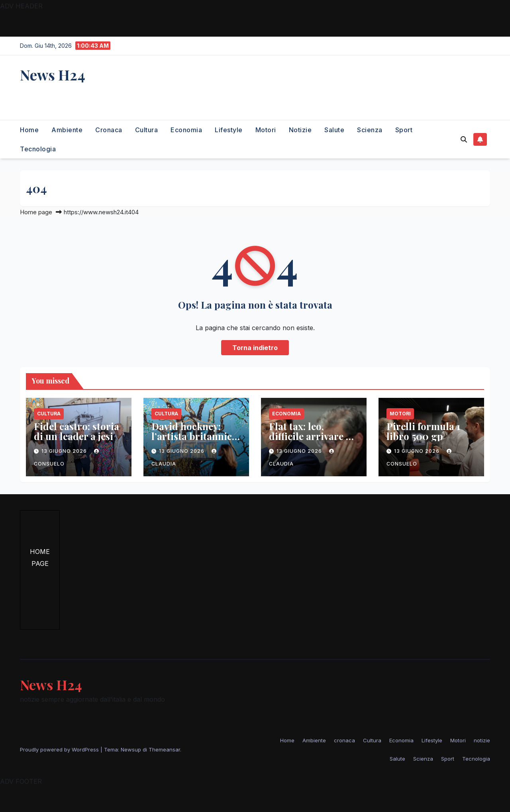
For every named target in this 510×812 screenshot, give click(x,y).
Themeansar (164, 749)
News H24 (53, 74)
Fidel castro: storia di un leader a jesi (76, 431)
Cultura (147, 130)
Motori (266, 130)
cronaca (109, 130)
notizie (300, 130)
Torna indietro (255, 348)
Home (29, 130)
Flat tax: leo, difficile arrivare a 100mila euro (310, 436)
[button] (464, 139)
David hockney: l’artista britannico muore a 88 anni (194, 436)
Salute (334, 130)
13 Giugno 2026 (65, 451)
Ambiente (67, 130)
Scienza (370, 130)
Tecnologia (38, 149)
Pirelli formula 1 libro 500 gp (423, 431)
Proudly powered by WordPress (60, 749)
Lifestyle (229, 130)
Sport (404, 130)
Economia (186, 130)
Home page (36, 212)
